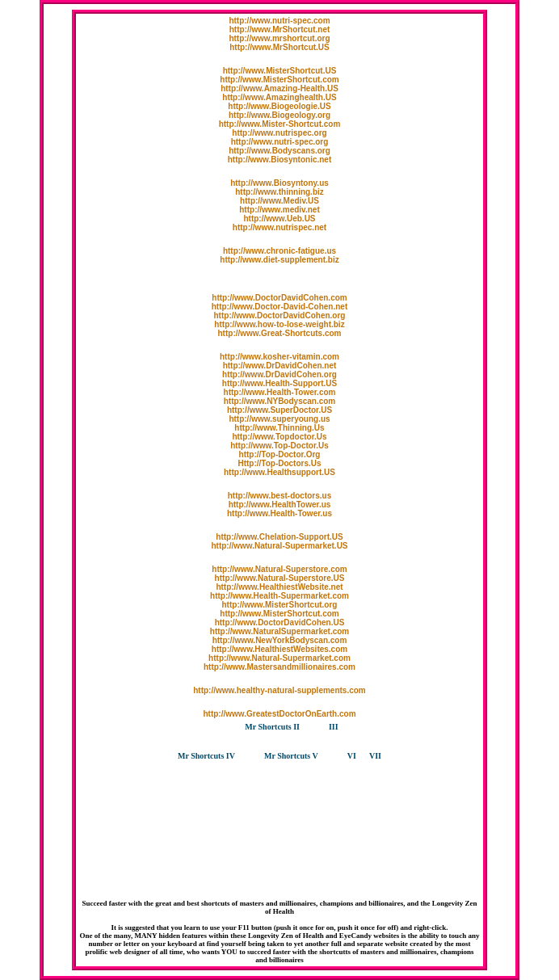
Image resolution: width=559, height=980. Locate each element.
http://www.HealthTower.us (280, 505)
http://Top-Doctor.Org (280, 454)
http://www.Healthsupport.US (279, 472)
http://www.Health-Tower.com (280, 392)
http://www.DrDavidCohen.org (279, 374)
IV (231, 756)
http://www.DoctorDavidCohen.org (280, 315)
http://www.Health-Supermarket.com (279, 596)
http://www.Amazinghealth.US (279, 97)
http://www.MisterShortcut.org (280, 605)
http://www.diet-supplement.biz (279, 260)
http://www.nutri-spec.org (280, 142)
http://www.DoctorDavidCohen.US (280, 622)
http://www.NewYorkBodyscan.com (280, 640)
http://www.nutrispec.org (279, 133)
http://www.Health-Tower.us (279, 513)
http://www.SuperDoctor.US (279, 410)
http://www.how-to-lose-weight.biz (279, 324)
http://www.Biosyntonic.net (280, 160)
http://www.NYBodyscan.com (280, 401)
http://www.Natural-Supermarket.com (279, 658)
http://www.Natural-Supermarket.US (279, 546)
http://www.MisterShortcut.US (280, 71)
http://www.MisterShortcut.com (279, 80)
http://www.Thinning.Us (279, 428)
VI (352, 756)
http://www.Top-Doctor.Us (279, 446)
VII (375, 756)
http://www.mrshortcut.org (279, 38)
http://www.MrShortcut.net (280, 29)
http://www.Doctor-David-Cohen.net (280, 307)
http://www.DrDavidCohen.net (280, 366)
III (334, 727)
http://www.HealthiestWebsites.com (279, 649)
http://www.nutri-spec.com (279, 21)
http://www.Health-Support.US (279, 383)
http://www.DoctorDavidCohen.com (279, 298)
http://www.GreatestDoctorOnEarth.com (279, 714)
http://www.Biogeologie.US (279, 106)
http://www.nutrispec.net (279, 227)
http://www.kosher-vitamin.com (279, 357)
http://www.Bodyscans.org (279, 151)
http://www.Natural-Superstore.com (279, 569)
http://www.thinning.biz (279, 192)
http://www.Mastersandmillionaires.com (279, 667)
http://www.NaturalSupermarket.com (279, 631)
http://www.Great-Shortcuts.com (280, 333)
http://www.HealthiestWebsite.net (279, 587)
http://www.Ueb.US (279, 219)
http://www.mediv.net (279, 210)
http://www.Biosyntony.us (279, 183)
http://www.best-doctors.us (280, 496)
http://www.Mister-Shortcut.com (280, 124)
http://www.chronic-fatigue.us (279, 251)
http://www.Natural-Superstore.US (280, 578)
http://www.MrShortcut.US (279, 47)
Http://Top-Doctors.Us (279, 463)
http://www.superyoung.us (279, 419)
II (296, 727)
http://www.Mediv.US (279, 201)
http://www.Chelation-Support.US (279, 537)
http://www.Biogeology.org (279, 115)
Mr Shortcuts (269, 727)
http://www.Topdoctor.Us (279, 437)
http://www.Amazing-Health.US (279, 88)
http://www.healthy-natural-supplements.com (279, 690)
